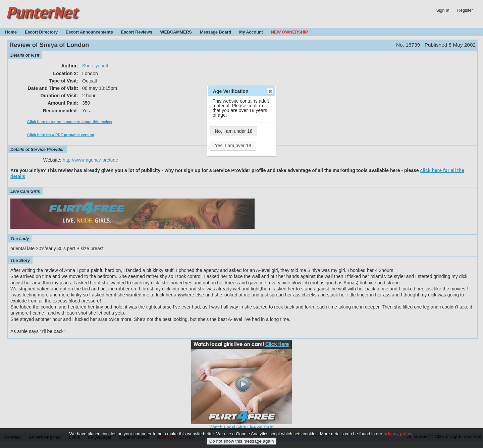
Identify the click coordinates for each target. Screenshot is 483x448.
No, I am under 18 (233, 131)
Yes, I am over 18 (233, 146)
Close (270, 91)
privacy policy (398, 434)
